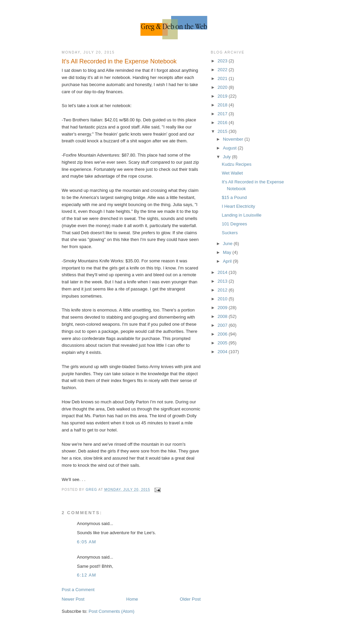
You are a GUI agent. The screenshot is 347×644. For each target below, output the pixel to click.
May (228, 252)
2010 (223, 299)
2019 (223, 96)
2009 (223, 308)
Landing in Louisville (241, 215)
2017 (223, 114)
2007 (223, 325)
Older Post (190, 599)
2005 (223, 343)
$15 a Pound (234, 197)
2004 (223, 352)
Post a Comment (78, 590)
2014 (223, 272)
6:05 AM (87, 542)
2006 (223, 334)
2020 (223, 87)
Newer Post (73, 599)
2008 (223, 316)
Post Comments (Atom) (112, 611)
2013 (223, 281)
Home (132, 599)
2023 (223, 61)
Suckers (230, 233)
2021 (223, 78)
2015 (223, 131)
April (228, 261)
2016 (223, 123)
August (230, 148)
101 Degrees (234, 224)
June (228, 244)
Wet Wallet (232, 173)
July (228, 157)
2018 (223, 105)
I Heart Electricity (238, 206)
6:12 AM (87, 575)
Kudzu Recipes (236, 164)
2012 (223, 290)
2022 (223, 70)
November (234, 139)
